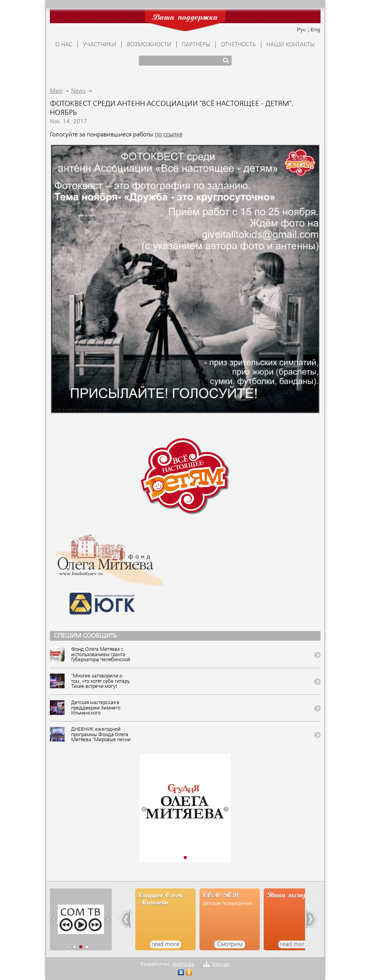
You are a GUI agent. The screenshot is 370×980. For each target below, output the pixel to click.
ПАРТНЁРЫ (196, 45)
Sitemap (221, 964)
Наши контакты (291, 45)
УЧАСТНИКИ (100, 45)
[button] (144, 809)
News (78, 91)
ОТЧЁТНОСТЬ (238, 45)
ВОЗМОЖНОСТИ (149, 45)
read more (165, 944)
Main (56, 91)
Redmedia (183, 964)
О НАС (64, 45)
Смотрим (230, 944)
